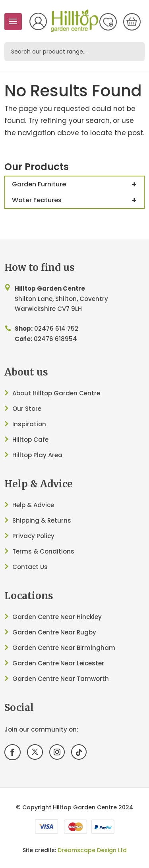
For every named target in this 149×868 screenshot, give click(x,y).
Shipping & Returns (42, 520)
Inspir (21, 424)
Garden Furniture (78, 184)
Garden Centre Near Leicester (58, 663)
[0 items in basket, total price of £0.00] (132, 22)
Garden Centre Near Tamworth (61, 679)
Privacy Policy (33, 536)
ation (38, 424)
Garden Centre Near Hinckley (57, 617)
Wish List (108, 22)
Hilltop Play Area (37, 455)
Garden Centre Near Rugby (54, 632)
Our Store (27, 409)
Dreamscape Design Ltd (92, 850)
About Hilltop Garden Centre (56, 393)
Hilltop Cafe (30, 440)
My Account (38, 21)
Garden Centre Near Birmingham (64, 648)
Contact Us (30, 567)
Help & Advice (33, 505)
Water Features (78, 200)
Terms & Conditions (43, 551)
